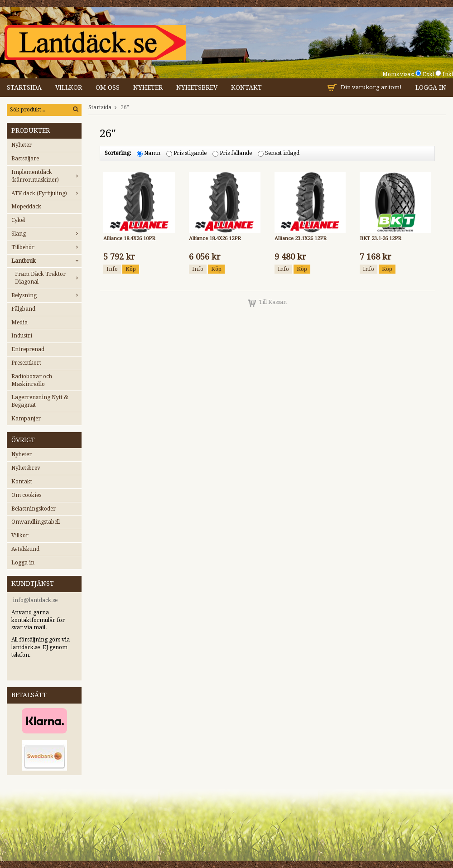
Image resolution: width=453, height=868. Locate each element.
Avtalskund (25, 549)
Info (112, 269)
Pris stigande (190, 154)
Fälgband (23, 309)
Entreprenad (28, 349)
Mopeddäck (26, 207)
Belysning (46, 295)
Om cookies (26, 495)
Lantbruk (46, 261)
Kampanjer (26, 419)
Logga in (431, 87)
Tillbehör (46, 247)
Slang (46, 234)
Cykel (18, 220)
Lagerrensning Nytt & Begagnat (40, 401)
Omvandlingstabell (36, 522)
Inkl (448, 74)
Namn (152, 154)
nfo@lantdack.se (36, 600)
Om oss (108, 87)
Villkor (69, 87)
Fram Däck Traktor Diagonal (48, 278)
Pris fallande (236, 154)
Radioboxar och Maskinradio (32, 380)
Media (19, 323)
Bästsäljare (25, 159)
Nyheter (148, 87)
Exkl (428, 74)
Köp (131, 269)
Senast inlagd (282, 154)
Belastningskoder (34, 509)
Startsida (24, 87)
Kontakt (246, 87)
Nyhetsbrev (197, 87)
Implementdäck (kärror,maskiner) (46, 176)
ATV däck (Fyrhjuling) (46, 193)
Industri (22, 336)
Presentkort (26, 363)
